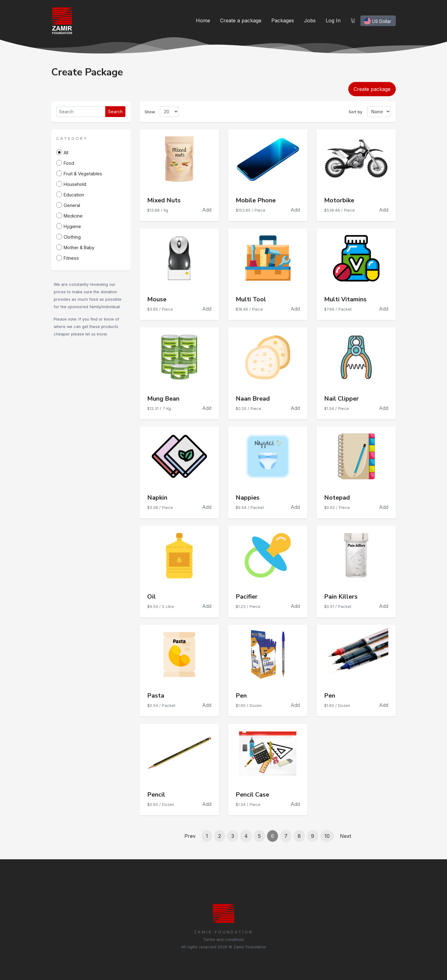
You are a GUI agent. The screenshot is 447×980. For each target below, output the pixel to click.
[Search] (81, 112)
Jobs (310, 20)
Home (203, 20)
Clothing (72, 237)
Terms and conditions (224, 940)
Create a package (241, 20)
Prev (190, 836)
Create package (372, 89)
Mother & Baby (79, 247)
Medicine (73, 216)
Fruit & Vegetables (83, 174)
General (72, 205)
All (66, 153)
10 (327, 836)
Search (115, 112)
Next (345, 836)
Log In (333, 20)
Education (74, 195)
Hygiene (72, 226)
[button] (72, 138)
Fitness (71, 258)
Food (69, 163)
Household (75, 184)
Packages (283, 20)
